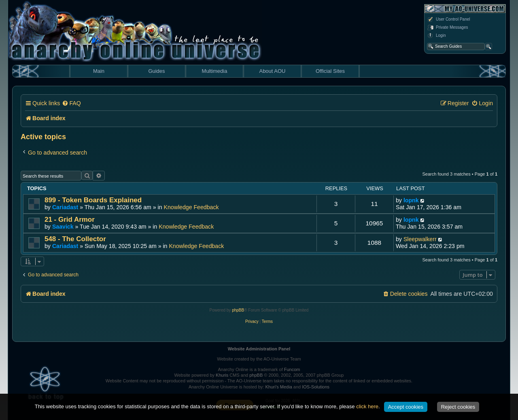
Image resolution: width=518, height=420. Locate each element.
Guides (156, 71)
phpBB (238, 310)
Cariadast (65, 207)
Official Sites (330, 71)
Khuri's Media (278, 387)
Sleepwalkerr (420, 239)
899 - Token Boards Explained (93, 200)
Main (99, 71)
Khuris (222, 375)
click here (367, 406)
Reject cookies (458, 407)
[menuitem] (71, 103)
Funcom (292, 369)
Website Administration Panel (259, 349)
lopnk (411, 200)
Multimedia (215, 71)
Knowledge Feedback (191, 207)
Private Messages (447, 28)
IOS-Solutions (316, 387)
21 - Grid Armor (70, 220)
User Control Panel (448, 19)
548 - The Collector (75, 239)
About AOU (272, 71)
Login (436, 36)
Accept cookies (406, 407)
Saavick (63, 227)
